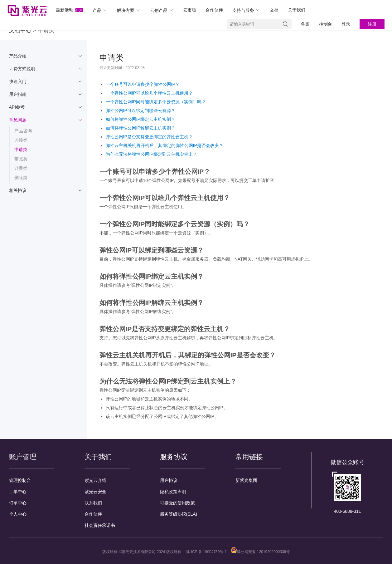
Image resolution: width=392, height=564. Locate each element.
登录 (346, 24)
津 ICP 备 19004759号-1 (206, 552)
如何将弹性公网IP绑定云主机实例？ (140, 119)
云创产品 (162, 10)
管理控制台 (20, 480)
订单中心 (18, 503)
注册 (372, 24)
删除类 (21, 178)
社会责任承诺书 (100, 525)
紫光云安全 (95, 492)
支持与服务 (246, 10)
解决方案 (129, 10)
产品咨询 (23, 131)
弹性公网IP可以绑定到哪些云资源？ (140, 110)
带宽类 (21, 159)
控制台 (326, 24)
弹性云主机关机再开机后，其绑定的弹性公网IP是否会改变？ (165, 145)
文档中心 (20, 30)
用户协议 (169, 480)
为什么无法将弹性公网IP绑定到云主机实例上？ (151, 154)
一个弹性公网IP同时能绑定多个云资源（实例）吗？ (156, 102)
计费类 (21, 168)
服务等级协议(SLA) (179, 514)
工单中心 (18, 492)
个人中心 (18, 514)
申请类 (21, 150)
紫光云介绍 (95, 480)
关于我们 (297, 10)
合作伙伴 (214, 10)
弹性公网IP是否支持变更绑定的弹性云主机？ (149, 137)
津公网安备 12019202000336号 (260, 552)
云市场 (190, 10)
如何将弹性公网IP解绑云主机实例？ (140, 128)
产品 (100, 10)
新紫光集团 (246, 480)
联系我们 (93, 503)
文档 (274, 10)
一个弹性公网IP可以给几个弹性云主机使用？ (149, 93)
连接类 (21, 140)
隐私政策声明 (173, 492)
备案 (305, 24)
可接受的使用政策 (177, 503)
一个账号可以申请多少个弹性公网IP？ (143, 84)
